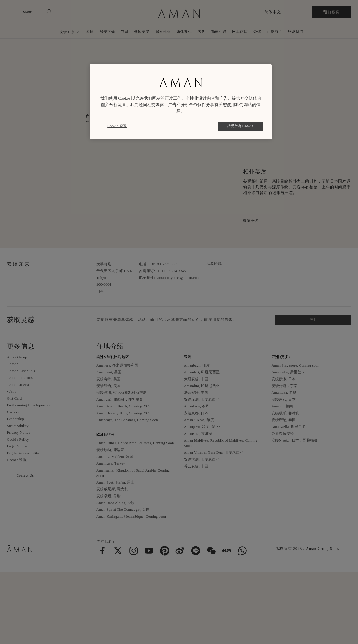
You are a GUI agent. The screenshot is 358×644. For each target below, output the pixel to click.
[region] (181, 102)
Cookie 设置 (117, 126)
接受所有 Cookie (241, 126)
